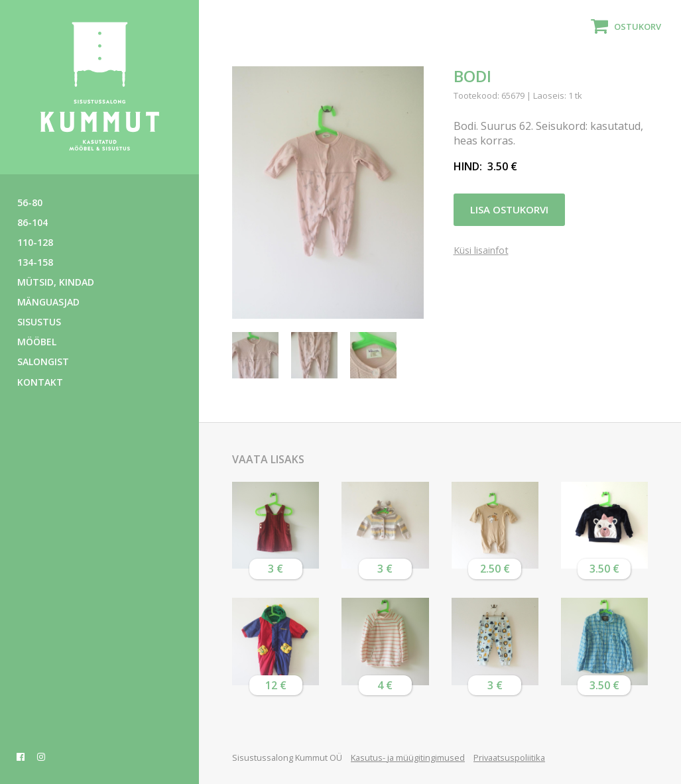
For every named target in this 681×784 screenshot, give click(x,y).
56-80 (30, 202)
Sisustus (39, 322)
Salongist (43, 362)
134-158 (35, 262)
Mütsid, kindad (56, 282)
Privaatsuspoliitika (509, 757)
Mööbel (37, 342)
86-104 (32, 222)
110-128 (35, 242)
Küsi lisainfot (481, 251)
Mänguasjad (48, 302)
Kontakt (40, 382)
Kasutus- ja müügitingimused (408, 757)
